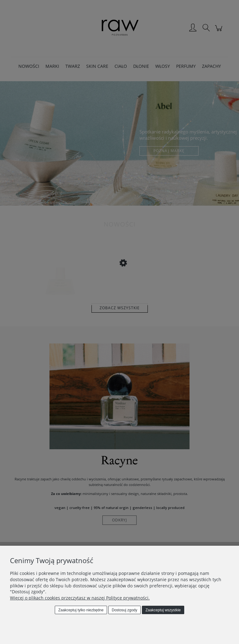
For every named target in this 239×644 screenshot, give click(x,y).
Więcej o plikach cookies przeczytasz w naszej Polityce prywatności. (80, 598)
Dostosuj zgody (124, 610)
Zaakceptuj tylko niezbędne (81, 610)
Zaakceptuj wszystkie (163, 610)
